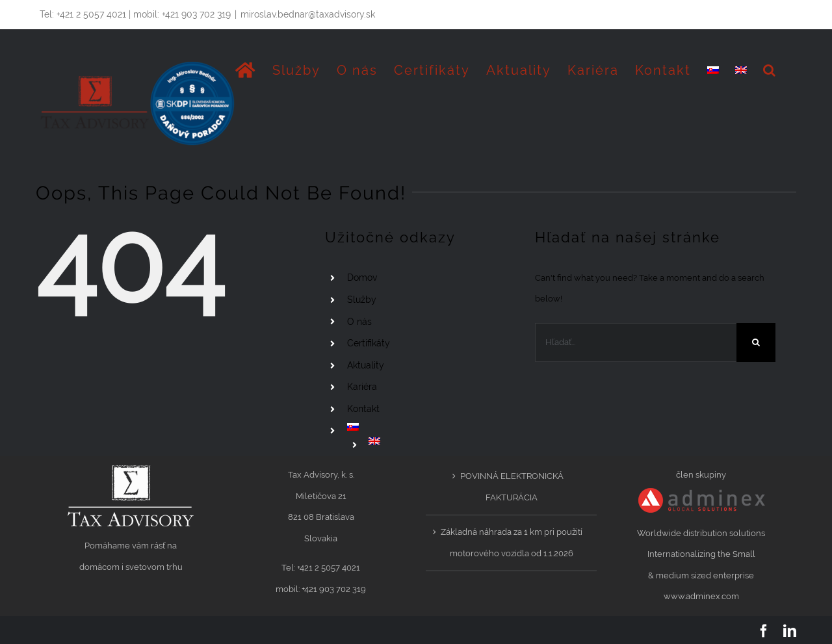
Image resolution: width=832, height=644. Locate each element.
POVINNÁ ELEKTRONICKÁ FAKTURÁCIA (512, 487)
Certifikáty (369, 343)
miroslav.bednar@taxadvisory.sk (308, 14)
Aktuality (366, 365)
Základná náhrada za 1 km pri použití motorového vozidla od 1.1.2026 (512, 543)
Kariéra (362, 387)
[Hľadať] (756, 342)
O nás (359, 322)
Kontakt (363, 409)
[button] (770, 70)
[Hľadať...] (636, 342)
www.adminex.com (701, 596)
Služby (362, 300)
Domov (362, 277)
